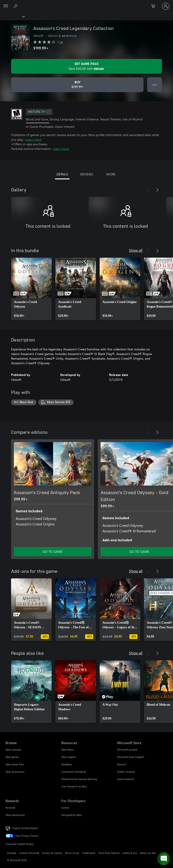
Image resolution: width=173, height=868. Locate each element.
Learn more (33, 139)
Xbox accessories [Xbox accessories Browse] (15, 772)
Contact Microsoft (29, 853)
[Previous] (148, 190)
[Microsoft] (86, 3)
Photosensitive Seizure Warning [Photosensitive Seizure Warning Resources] (79, 779)
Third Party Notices (109, 853)
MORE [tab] (111, 174)
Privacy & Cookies (52, 853)
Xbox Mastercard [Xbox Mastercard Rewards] (15, 815)
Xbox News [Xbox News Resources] (67, 750)
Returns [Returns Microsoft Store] (122, 764)
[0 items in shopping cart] (155, 6)
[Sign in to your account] (166, 6)
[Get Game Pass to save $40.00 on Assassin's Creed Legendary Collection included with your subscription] (86, 66)
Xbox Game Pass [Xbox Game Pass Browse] (15, 764)
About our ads (148, 853)
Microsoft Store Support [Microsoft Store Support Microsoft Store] (131, 757)
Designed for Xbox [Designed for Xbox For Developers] (72, 815)
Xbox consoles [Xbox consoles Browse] (13, 750)
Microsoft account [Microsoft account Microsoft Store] (127, 750)
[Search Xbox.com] (16, 6)
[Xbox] (12, 16)
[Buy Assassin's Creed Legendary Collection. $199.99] (77, 85)
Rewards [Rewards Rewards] (10, 808)
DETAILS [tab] (62, 174)
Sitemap (12, 853)
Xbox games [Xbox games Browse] (12, 757)
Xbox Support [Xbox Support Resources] (69, 757)
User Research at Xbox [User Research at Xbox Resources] (74, 786)
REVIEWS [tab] (87, 174)
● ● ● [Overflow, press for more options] (155, 85)
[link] (31, 289)
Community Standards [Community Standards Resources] (74, 772)
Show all (136, 250)
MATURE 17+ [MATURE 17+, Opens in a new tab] (39, 112)
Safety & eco (130, 853)
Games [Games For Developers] (65, 808)
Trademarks (89, 853)
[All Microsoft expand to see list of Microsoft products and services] (6, 6)
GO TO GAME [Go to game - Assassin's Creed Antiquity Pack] (53, 552)
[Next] (157, 190)
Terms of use (72, 853)
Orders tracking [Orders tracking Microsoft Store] (126, 772)
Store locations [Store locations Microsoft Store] (126, 779)
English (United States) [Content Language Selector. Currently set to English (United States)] (25, 828)
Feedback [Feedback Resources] (67, 764)
